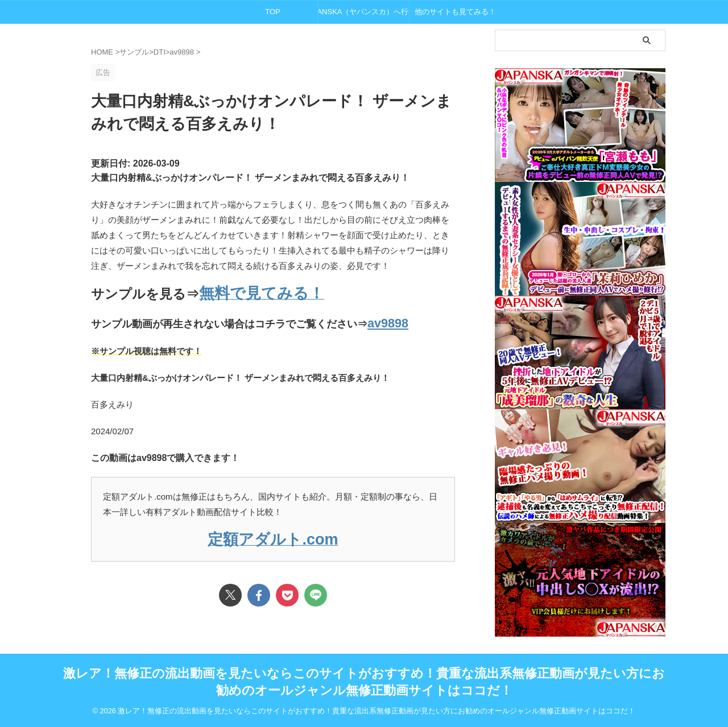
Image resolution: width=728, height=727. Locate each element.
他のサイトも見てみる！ (455, 12)
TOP (273, 12)
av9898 (384, 320)
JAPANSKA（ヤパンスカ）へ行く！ (364, 12)
